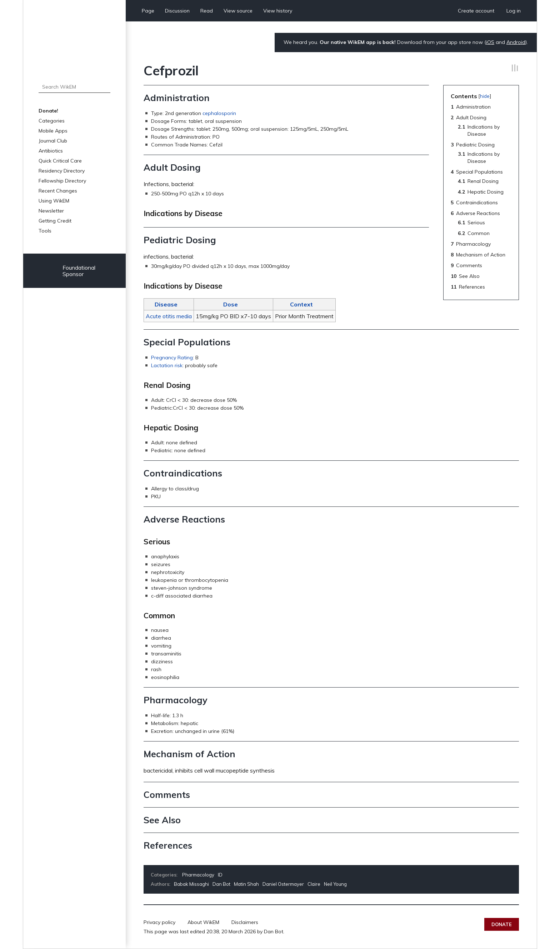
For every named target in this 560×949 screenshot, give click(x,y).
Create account (476, 11)
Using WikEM (54, 201)
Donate (502, 924)
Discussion (177, 11)
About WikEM (203, 922)
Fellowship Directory (62, 181)
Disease (166, 304)
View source (238, 11)
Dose (231, 304)
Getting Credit (55, 221)
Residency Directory (62, 171)
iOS (490, 42)
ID (220, 875)
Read (207, 11)
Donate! (48, 111)
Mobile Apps (53, 131)
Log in (514, 11)
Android (516, 42)
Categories (52, 121)
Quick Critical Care (60, 161)
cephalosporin (219, 113)
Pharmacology (198, 875)
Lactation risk (167, 365)
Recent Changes (58, 191)
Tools (45, 231)
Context (301, 304)
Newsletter (51, 211)
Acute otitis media (169, 316)
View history (278, 11)
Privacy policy (159, 922)
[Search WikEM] (74, 87)
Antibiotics (51, 151)
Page (148, 11)
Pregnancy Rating (172, 358)
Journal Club (53, 141)
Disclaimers (245, 922)
